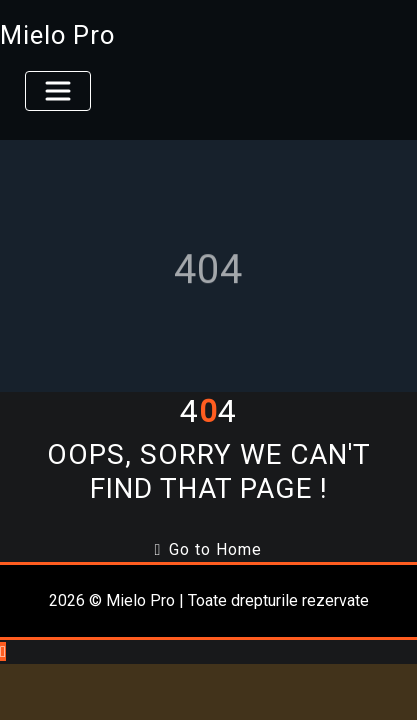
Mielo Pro (57, 35)
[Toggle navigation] (58, 91)
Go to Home (209, 549)
